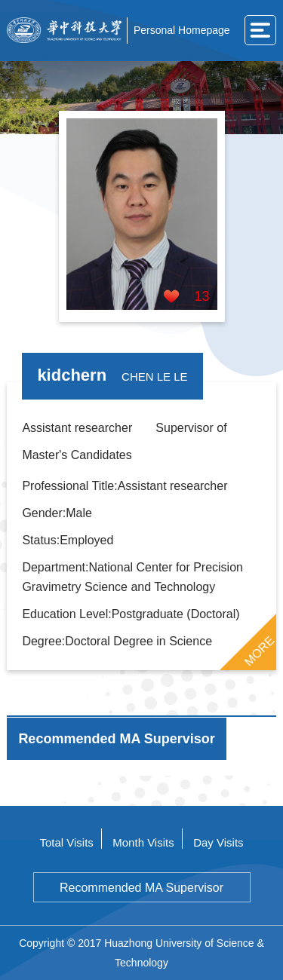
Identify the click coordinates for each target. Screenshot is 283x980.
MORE (259, 651)
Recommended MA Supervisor (141, 888)
